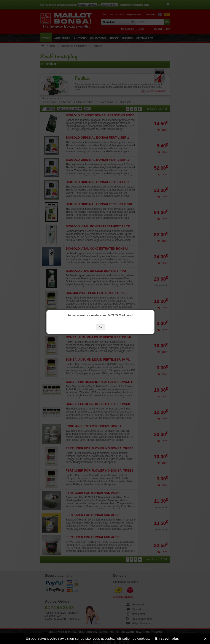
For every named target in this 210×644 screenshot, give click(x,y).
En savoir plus (167, 639)
